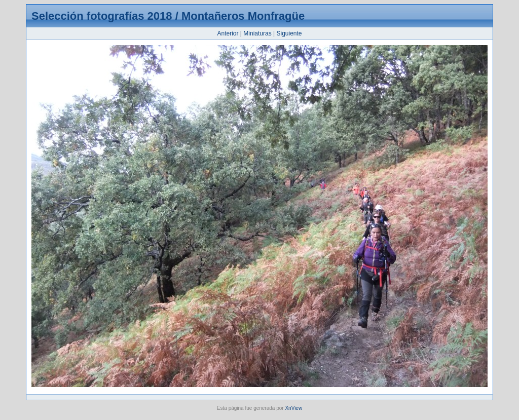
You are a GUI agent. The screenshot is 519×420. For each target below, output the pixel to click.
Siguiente (289, 33)
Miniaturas (257, 33)
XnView (293, 408)
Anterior (228, 33)
